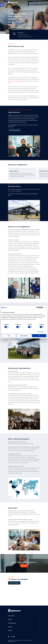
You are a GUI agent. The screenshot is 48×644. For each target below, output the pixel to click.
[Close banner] (46, 308)
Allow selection (24, 336)
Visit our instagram (14, 583)
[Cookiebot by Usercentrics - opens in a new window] (37, 308)
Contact (24, 566)
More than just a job (15, 130)
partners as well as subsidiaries (15, 81)
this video (14, 125)
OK (39, 336)
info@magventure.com (12, 641)
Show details (41, 332)
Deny (9, 336)
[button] (2, 5)
